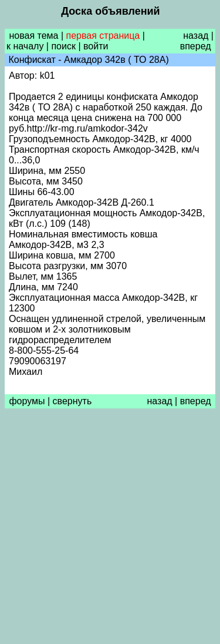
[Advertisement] (110, 529)
